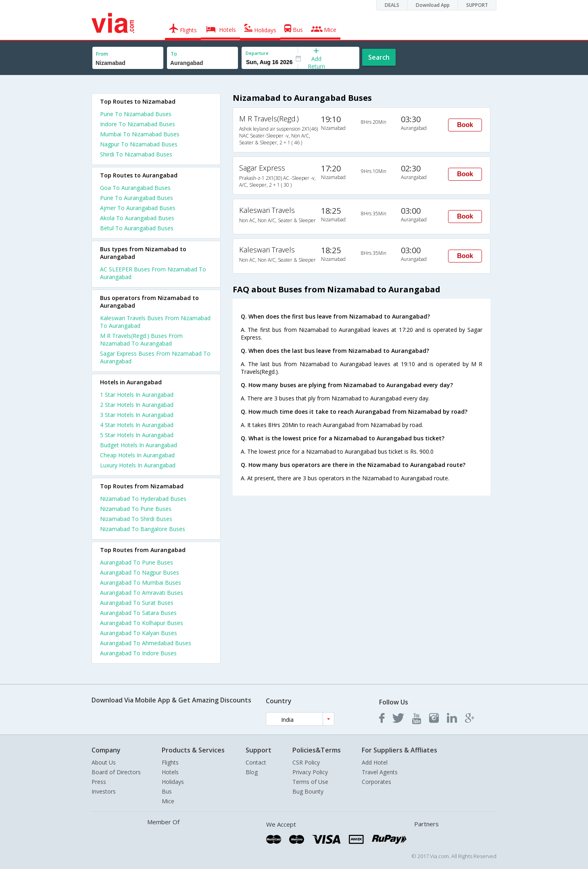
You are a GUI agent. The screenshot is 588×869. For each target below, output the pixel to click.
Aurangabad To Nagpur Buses (140, 572)
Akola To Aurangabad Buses (137, 218)
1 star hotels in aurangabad (137, 395)
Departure (257, 53)
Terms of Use (310, 782)
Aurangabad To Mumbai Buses (141, 582)
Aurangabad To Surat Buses (137, 603)
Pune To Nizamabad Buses (136, 114)
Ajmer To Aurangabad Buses (138, 208)
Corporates (376, 782)
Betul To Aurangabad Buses (137, 228)
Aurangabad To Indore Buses (138, 653)
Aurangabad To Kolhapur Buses (142, 623)
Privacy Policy (310, 772)
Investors (104, 791)
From (102, 54)
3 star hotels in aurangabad (137, 415)
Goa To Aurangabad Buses (135, 188)
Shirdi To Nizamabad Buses (136, 154)
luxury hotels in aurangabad (138, 465)
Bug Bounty (308, 791)
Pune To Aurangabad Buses (137, 198)
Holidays (173, 782)
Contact (256, 762)
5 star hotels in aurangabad (137, 435)
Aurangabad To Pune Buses (137, 562)
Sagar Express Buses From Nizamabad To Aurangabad (155, 357)
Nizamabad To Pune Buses (136, 509)
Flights (170, 762)
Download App (433, 5)
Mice (168, 801)
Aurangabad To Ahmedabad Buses (146, 643)
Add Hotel (375, 762)
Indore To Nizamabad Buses (138, 124)
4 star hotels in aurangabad (137, 425)
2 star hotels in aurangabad (137, 405)
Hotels (170, 772)
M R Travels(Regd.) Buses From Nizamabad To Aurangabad (141, 340)
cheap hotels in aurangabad (137, 455)
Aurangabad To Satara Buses (138, 613)
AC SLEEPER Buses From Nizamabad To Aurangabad (153, 273)
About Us (104, 762)
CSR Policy (306, 762)
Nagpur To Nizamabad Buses (139, 144)
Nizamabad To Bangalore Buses (143, 529)
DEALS (392, 5)
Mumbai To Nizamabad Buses (140, 134)
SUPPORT (477, 5)
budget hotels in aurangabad (139, 445)
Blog (252, 772)
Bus (167, 791)
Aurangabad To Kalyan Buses (139, 633)
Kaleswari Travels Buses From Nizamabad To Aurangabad (155, 322)
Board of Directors (116, 772)
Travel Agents (380, 772)
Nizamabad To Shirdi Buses (136, 519)
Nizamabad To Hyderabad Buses (143, 499)
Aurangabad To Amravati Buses (142, 593)
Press (99, 782)
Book (465, 125)
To (174, 54)
